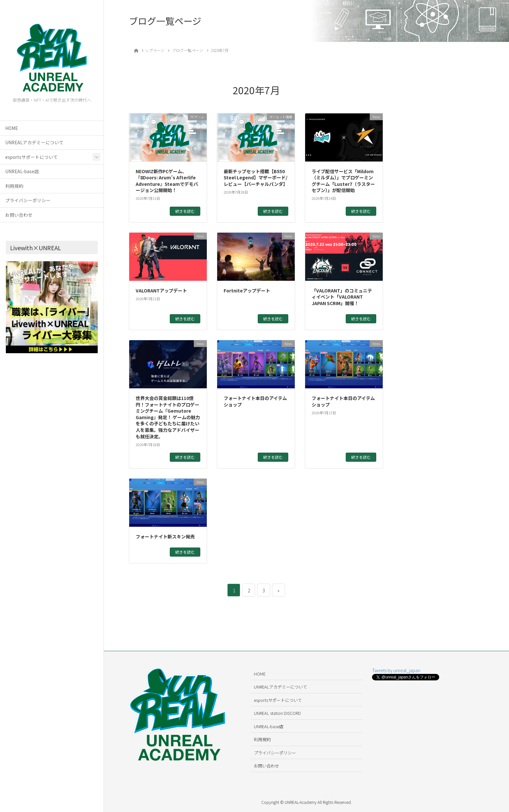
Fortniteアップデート (247, 290)
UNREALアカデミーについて (34, 142)
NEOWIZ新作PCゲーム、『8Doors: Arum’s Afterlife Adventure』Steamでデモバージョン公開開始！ (167, 181)
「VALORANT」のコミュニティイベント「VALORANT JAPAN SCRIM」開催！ (342, 297)
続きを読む (185, 211)
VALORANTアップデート (161, 290)
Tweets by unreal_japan (396, 670)
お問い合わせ (19, 215)
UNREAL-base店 (22, 171)
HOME (12, 128)
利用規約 (14, 186)
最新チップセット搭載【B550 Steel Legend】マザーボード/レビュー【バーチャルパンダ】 (256, 178)
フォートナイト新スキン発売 (165, 536)
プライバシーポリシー (28, 200)
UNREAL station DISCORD (277, 713)
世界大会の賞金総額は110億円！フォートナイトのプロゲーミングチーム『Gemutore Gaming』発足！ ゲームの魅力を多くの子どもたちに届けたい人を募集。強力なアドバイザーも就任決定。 (168, 417)
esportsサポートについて (31, 157)
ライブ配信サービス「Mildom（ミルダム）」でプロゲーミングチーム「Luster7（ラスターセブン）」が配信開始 (343, 181)
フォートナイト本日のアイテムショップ (255, 401)
